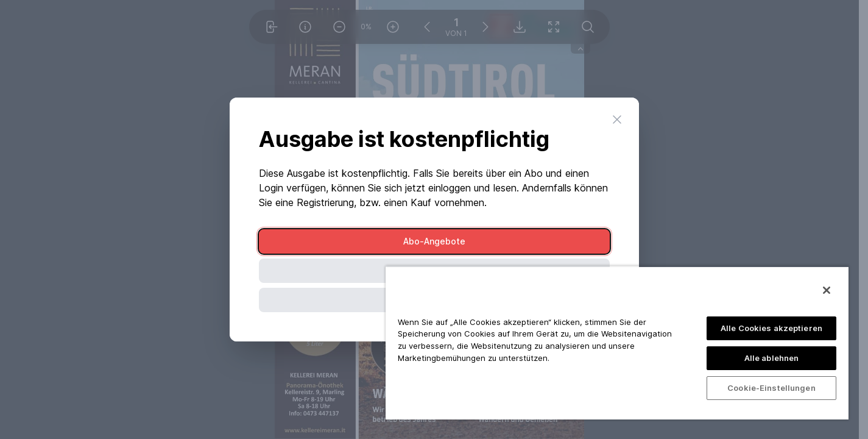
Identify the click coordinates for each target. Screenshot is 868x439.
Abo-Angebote (434, 241)
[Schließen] (827, 290)
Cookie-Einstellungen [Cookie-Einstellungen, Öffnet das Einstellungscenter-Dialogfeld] (771, 388)
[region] (617, 343)
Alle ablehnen (772, 358)
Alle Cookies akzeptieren (771, 328)
